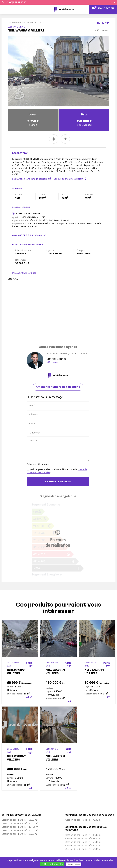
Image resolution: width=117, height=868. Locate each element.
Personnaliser (74, 864)
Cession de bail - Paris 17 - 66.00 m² (83, 849)
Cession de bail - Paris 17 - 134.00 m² (20, 827)
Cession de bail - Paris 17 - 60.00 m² (83, 842)
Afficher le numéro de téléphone (58, 387)
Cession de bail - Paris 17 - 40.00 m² (19, 823)
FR (113, 3)
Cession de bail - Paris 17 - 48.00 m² (83, 838)
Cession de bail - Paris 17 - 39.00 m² (19, 834)
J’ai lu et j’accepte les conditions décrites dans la (57, 471)
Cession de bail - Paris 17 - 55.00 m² (83, 845)
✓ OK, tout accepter (52, 864)
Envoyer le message (58, 481)
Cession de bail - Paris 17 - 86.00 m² (83, 835)
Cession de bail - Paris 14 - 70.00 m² (83, 820)
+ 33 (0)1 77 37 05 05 (16, 2)
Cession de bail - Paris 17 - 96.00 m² (19, 820)
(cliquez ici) (40, 235)
